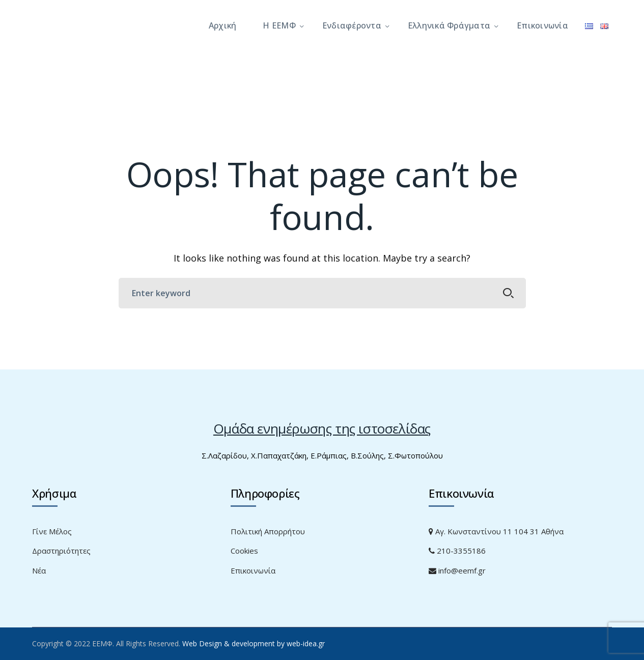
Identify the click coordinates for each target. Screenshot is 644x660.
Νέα (39, 570)
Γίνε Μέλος (52, 531)
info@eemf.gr (457, 570)
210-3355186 (457, 551)
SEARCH (509, 293)
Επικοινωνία (253, 570)
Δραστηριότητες (61, 551)
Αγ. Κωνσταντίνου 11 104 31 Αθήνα (496, 531)
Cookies (244, 551)
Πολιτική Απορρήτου (268, 531)
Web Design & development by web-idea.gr (254, 643)
